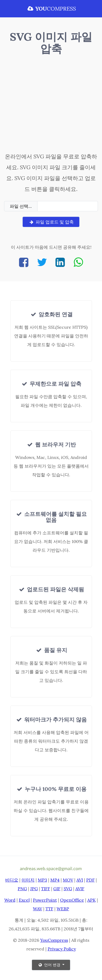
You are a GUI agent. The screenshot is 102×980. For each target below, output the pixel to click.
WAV (38, 909)
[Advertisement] (51, 105)
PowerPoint (45, 900)
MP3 (42, 880)
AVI (80, 880)
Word (10, 900)
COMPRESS (51, 9)
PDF (90, 880)
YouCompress (54, 940)
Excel (24, 900)
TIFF (46, 889)
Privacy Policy (62, 949)
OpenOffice (72, 900)
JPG (34, 889)
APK (92, 900)
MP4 (55, 880)
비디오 (12, 880)
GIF (57, 889)
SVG (68, 889)
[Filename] (68, 206)
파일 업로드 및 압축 (51, 222)
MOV (68, 880)
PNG (22, 889)
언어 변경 (50, 965)
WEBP (63, 909)
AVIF (80, 889)
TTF (49, 909)
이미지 (28, 880)
